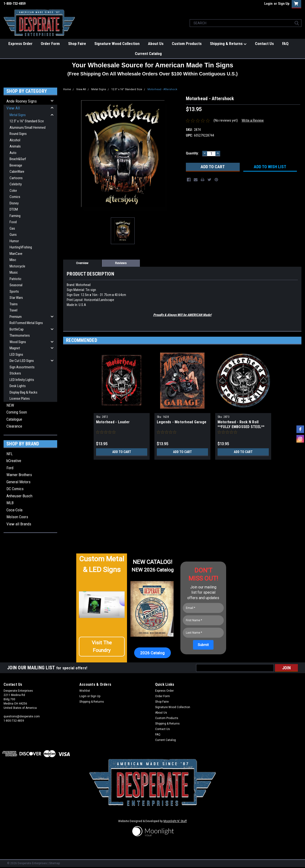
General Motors (18, 482)
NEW (10, 405)
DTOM (14, 209)
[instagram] (300, 439)
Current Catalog (148, 54)
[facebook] (300, 429)
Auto (13, 153)
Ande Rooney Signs (22, 101)
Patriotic (15, 279)
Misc (13, 260)
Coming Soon (17, 412)
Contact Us (264, 44)
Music (14, 272)
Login (268, 4)
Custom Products (187, 44)
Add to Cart (122, 452)
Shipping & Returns (228, 44)
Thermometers (20, 335)
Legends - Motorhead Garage (182, 422)
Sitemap (54, 863)
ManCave (16, 254)
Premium (16, 317)
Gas (12, 228)
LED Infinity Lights (22, 380)
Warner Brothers (19, 475)
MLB (10, 503)
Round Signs (18, 134)
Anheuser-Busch (19, 496)
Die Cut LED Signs (22, 361)
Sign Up (284, 4)
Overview (82, 263)
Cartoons (16, 178)
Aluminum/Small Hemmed (28, 128)
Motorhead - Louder (113, 422)
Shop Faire (77, 44)
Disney (14, 203)
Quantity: (192, 153)
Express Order (20, 44)
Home (67, 89)
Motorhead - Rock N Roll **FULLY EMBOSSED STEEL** (241, 424)
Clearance (14, 426)
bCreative (14, 461)
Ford (10, 468)
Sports (14, 291)
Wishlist (85, 691)
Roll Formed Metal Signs (26, 323)
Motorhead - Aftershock (162, 89)
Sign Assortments (22, 367)
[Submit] (203, 645)
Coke (13, 191)
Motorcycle (17, 266)
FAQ (285, 44)
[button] (102, 647)
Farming (15, 216)
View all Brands (19, 524)
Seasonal (16, 285)
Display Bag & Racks (23, 392)
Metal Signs (18, 115)
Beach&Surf (18, 159)
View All (13, 108)
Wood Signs (18, 342)
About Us (156, 44)
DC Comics (15, 489)
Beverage (16, 165)
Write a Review (253, 120)
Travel (13, 310)
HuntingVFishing (21, 247)
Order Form (50, 44)
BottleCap (17, 329)
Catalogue (14, 419)
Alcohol (15, 140)
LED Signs (16, 355)
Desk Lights (18, 386)
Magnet (15, 348)
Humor (14, 241)
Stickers (15, 373)
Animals (15, 146)
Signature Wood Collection (117, 44)
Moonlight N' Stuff (175, 821)
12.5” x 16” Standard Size (27, 121)
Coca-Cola (14, 510)
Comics (15, 197)
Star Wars (16, 298)
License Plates (20, 399)
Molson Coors (17, 517)
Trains (14, 304)
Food (13, 222)
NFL (10, 454)
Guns (13, 235)
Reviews (121, 263)
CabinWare (17, 172)
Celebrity (16, 184)
